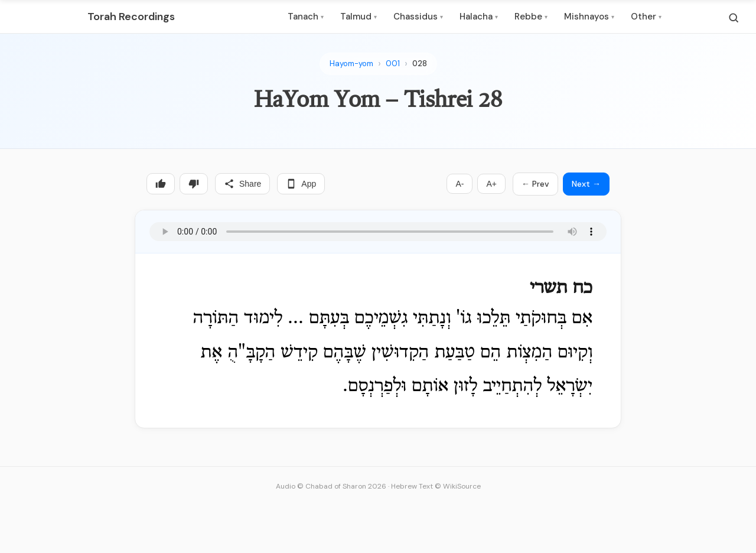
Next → (586, 184)
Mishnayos (589, 17)
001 (393, 64)
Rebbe (531, 17)
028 (420, 64)
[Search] (734, 18)
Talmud (359, 17)
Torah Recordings (131, 17)
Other (646, 17)
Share (242, 184)
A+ (491, 184)
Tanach (306, 17)
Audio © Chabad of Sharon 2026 (331, 486)
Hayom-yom (351, 64)
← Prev (535, 184)
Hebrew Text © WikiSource (436, 486)
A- (460, 184)
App (301, 184)
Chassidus (418, 17)
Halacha (479, 17)
